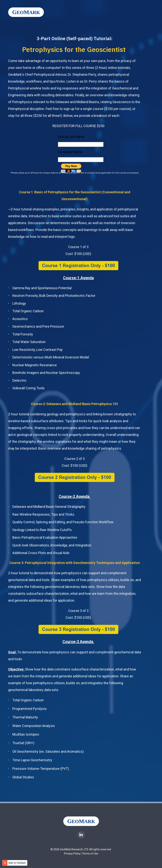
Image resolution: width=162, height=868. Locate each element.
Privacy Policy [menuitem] (72, 854)
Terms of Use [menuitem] (90, 854)
